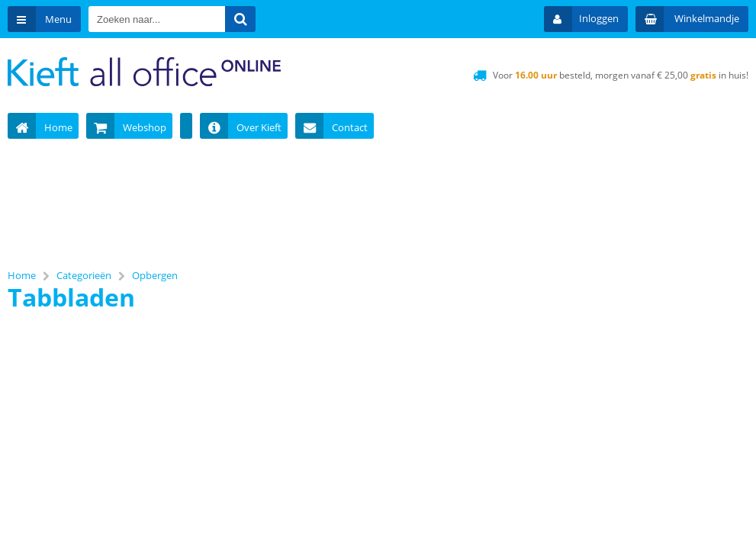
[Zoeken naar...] (240, 19)
